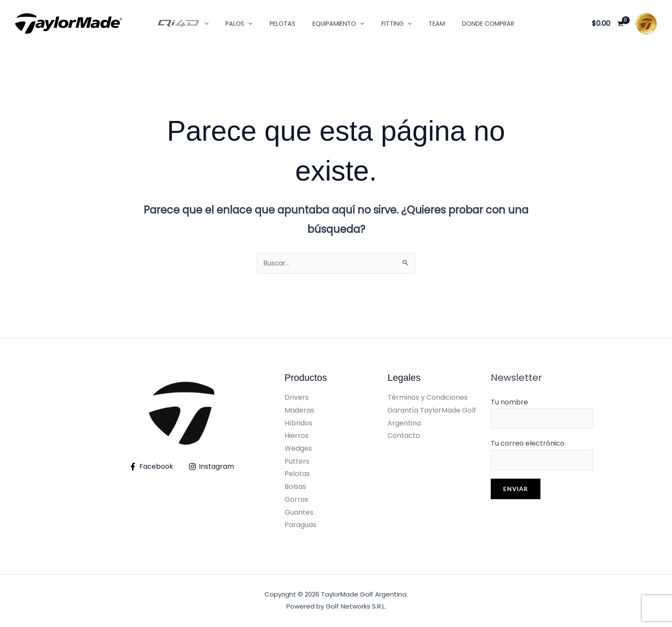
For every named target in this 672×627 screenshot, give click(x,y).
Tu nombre (542, 415)
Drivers (297, 398)
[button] (219, 24)
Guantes (299, 513)
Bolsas (295, 487)
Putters (297, 462)
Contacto (404, 436)
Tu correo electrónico (542, 457)
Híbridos (298, 424)
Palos (249, 24)
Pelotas (287, 24)
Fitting (391, 24)
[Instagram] (211, 467)
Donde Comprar (474, 24)
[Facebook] (151, 467)
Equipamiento (338, 24)
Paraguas (300, 526)
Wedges (298, 449)
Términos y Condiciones (427, 398)
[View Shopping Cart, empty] (607, 24)
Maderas (299, 411)
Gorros (296, 500)
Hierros (297, 436)
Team (427, 24)
